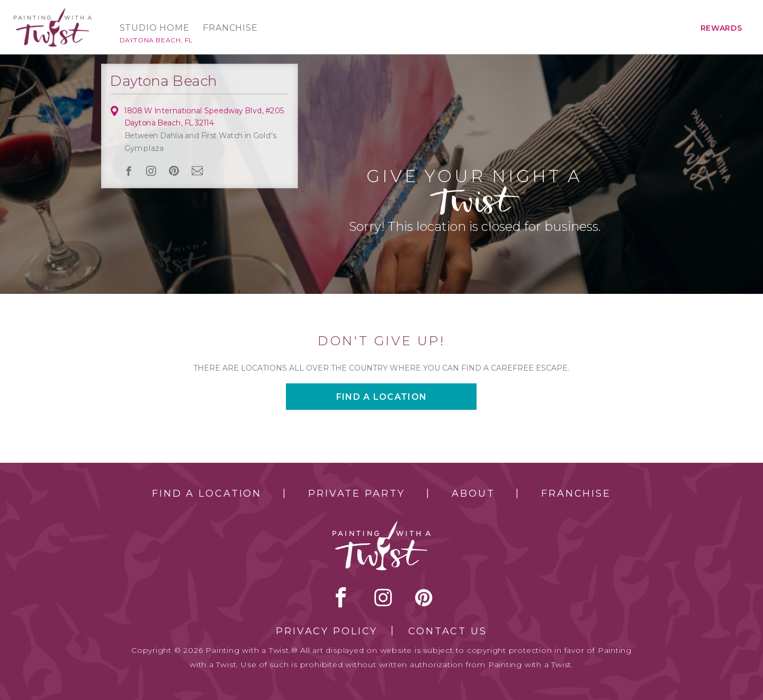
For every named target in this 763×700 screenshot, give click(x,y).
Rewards (721, 28)
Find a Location (207, 493)
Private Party (356, 493)
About (473, 493)
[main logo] (53, 12)
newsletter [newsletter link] (197, 171)
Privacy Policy (327, 631)
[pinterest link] (174, 171)
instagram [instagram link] (151, 171)
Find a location (381, 397)
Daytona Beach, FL (156, 40)
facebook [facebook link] (128, 170)
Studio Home (155, 28)
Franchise (230, 28)
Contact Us (448, 631)
